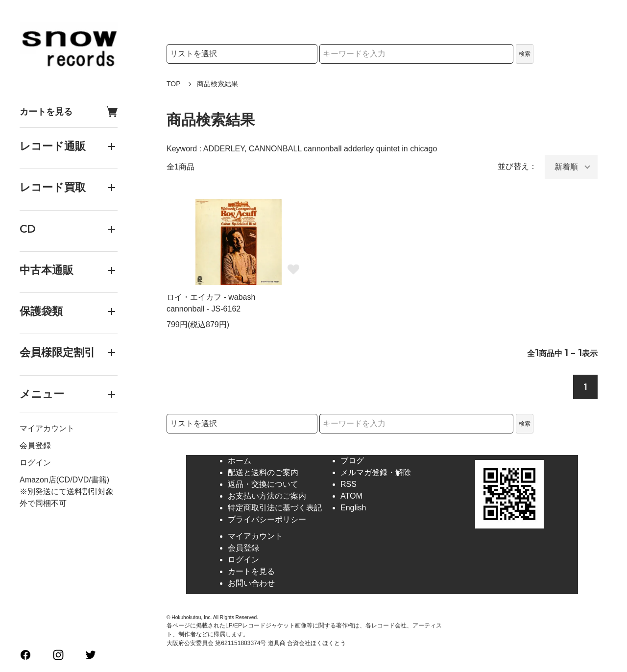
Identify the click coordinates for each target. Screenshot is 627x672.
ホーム (240, 461)
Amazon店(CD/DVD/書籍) (64, 480)
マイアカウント (47, 428)
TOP (174, 84)
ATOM (351, 496)
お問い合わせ (251, 583)
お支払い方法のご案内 (267, 496)
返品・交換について (263, 484)
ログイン (35, 463)
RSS (349, 484)
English (353, 508)
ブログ (352, 461)
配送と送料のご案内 (263, 472)
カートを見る (69, 111)
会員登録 (35, 445)
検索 (525, 54)
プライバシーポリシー (267, 519)
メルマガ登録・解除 (376, 472)
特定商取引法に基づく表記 (275, 508)
